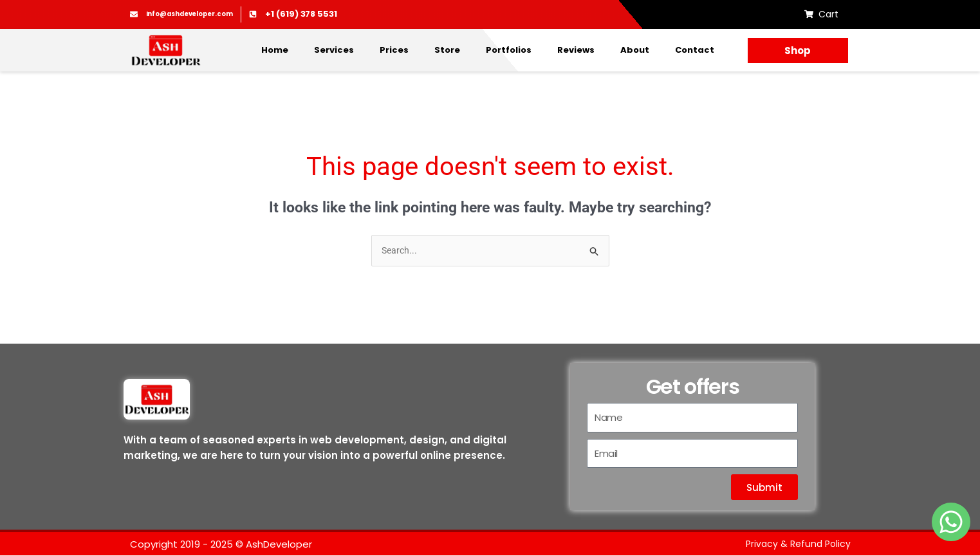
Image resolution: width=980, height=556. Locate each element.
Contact (695, 50)
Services (334, 50)
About (635, 50)
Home (275, 50)
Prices (394, 50)
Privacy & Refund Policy (796, 545)
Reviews (576, 50)
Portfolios (509, 50)
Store (447, 50)
